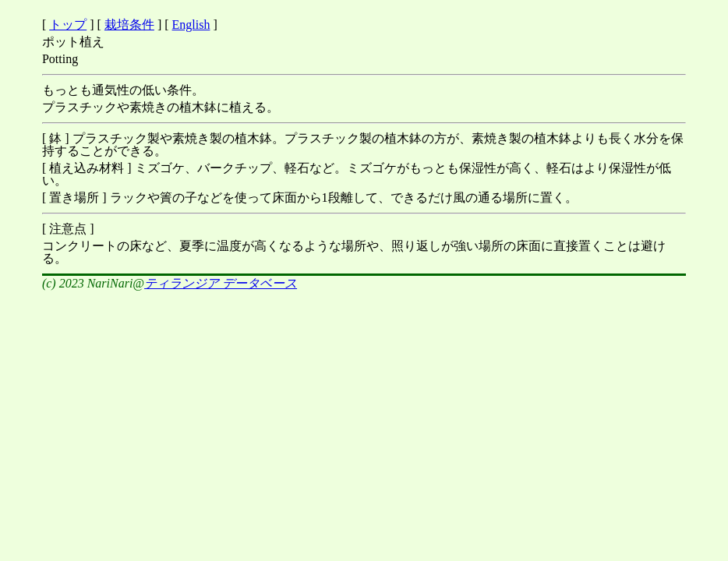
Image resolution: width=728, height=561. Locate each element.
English (191, 25)
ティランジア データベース (221, 283)
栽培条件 (129, 25)
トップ (68, 25)
